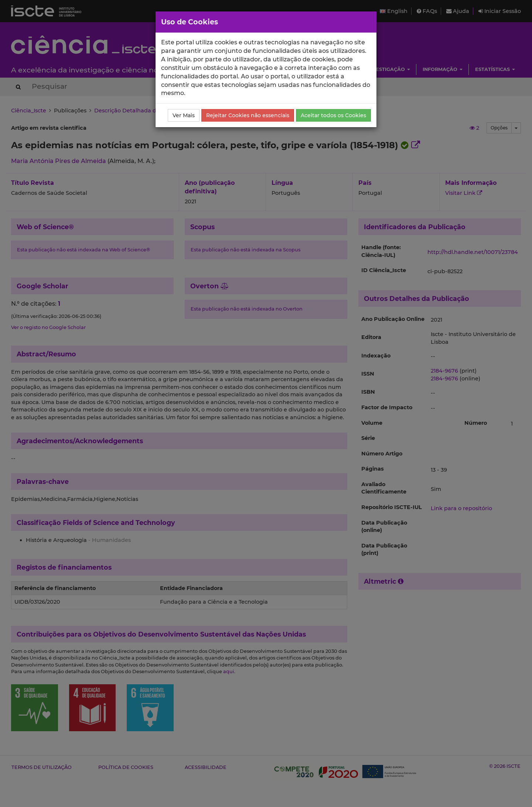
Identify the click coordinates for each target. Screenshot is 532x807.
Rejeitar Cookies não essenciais (248, 115)
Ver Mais (184, 115)
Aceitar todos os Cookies (333, 115)
